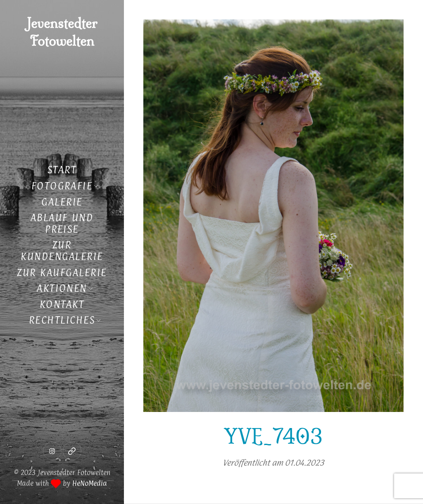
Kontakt (62, 304)
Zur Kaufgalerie (62, 272)
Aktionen (62, 288)
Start (62, 170)
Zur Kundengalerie (62, 251)
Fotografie (62, 186)
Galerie (62, 202)
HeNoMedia (90, 483)
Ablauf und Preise (62, 223)
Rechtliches (62, 320)
